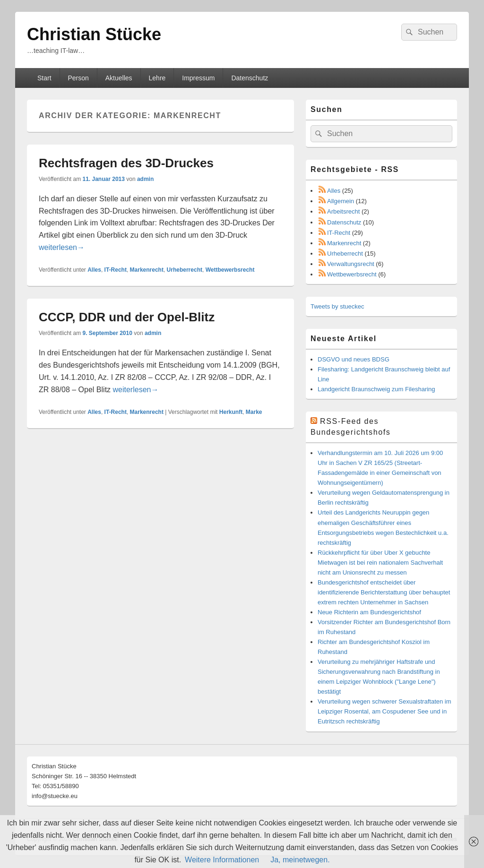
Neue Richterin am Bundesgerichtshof (369, 612)
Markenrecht (147, 270)
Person (78, 78)
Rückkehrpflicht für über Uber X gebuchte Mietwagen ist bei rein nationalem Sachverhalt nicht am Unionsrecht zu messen (380, 563)
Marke (254, 412)
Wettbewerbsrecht (230, 270)
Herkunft (231, 412)
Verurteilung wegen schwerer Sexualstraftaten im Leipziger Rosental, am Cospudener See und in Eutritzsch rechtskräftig (385, 711)
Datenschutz (250, 78)
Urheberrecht (185, 270)
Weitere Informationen (222, 860)
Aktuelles (119, 78)
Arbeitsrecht (343, 211)
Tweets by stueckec (337, 306)
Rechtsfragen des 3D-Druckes (126, 163)
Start (44, 78)
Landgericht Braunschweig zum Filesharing (376, 389)
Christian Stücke (94, 34)
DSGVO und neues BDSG (354, 359)
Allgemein (341, 201)
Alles (94, 270)
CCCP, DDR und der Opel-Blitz (127, 317)
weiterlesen (62, 247)
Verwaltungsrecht (351, 264)
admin (145, 179)
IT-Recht (116, 270)
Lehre (157, 78)
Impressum (198, 78)
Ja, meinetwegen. (300, 860)
